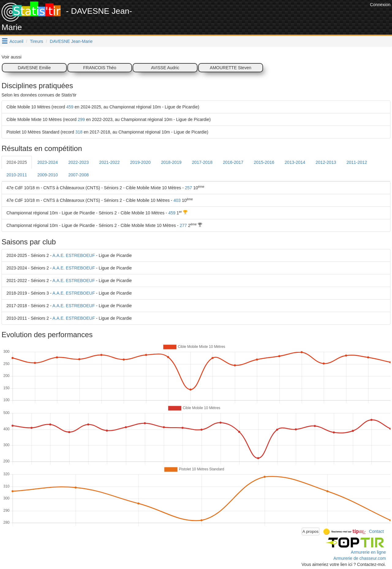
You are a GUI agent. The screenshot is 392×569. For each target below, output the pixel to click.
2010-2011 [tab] (17, 175)
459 (70, 107)
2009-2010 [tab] (48, 175)
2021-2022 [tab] (109, 162)
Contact (376, 531)
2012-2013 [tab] (326, 162)
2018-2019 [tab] (171, 162)
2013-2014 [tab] (295, 162)
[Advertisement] (257, 15)
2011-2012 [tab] (357, 162)
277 (183, 225)
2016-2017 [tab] (233, 162)
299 (81, 119)
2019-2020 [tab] (140, 162)
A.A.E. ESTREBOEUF (73, 255)
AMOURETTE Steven (230, 68)
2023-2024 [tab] (48, 162)
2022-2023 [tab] (79, 162)
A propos (311, 531)
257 (188, 188)
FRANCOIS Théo (100, 68)
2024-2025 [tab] (17, 162)
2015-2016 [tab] (264, 162)
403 (177, 200)
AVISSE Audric (165, 68)
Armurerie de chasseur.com (360, 558)
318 (79, 132)
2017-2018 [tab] (202, 162)
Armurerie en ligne (368, 552)
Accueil (16, 41)
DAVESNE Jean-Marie (71, 41)
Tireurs (37, 41)
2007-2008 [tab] (79, 175)
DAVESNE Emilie (34, 68)
